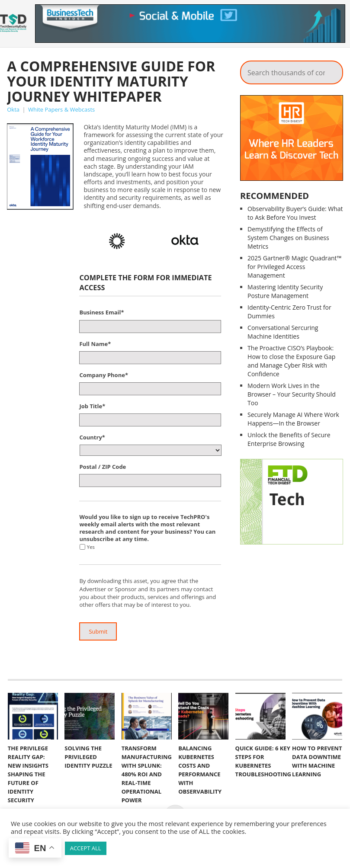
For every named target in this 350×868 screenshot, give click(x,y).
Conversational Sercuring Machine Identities (283, 332)
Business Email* (101, 312)
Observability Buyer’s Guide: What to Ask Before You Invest (295, 213)
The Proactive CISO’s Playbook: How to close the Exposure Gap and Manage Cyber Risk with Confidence (291, 361)
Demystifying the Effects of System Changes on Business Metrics (288, 238)
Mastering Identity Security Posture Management (285, 291)
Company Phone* (104, 375)
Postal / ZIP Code (103, 467)
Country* (92, 437)
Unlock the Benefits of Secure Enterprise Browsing (289, 439)
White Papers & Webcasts (61, 109)
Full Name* (95, 344)
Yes (91, 547)
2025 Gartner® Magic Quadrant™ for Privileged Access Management (294, 267)
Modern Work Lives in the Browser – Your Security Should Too (292, 394)
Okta (13, 109)
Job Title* (92, 406)
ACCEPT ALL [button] (86, 848)
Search (331, 70)
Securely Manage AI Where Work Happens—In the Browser (293, 419)
